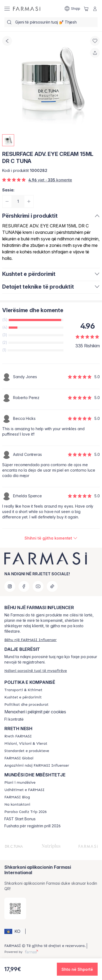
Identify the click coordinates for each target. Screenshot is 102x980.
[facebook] (24, 586)
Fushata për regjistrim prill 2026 (33, 826)
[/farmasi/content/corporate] (19, 758)
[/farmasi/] (27, 9)
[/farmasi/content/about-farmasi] (18, 736)
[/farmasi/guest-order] (36, 671)
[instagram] (10, 586)
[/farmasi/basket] (86, 9)
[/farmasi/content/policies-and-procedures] (26, 705)
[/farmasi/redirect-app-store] (15, 909)
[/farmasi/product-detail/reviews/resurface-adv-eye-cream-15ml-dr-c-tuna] (51, 538)
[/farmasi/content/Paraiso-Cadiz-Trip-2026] (26, 812)
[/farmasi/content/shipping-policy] (23, 690)
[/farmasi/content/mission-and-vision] (26, 744)
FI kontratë (14, 719)
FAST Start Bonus (20, 819)
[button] (14, 931)
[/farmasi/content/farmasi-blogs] (17, 797)
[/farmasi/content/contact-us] (17, 805)
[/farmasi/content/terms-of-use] (23, 697)
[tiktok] (52, 586)
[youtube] (38, 586)
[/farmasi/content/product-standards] (27, 751)
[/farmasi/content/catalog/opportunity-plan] (20, 783)
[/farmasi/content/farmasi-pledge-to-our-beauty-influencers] (37, 766)
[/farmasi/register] (30, 640)
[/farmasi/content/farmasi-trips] (24, 790)
